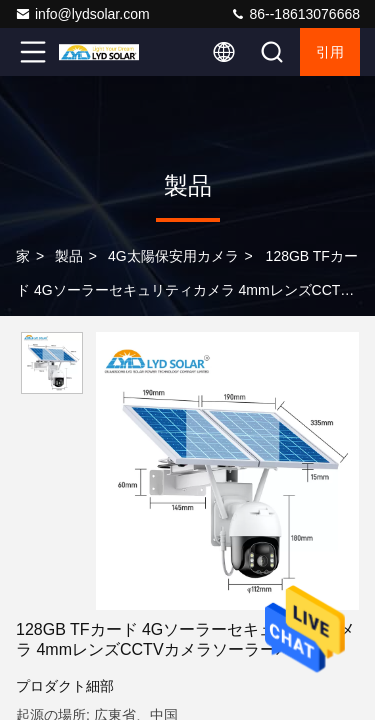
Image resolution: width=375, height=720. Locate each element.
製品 (69, 256)
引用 (330, 52)
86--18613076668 (295, 14)
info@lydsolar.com (82, 14)
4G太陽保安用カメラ (173, 256)
